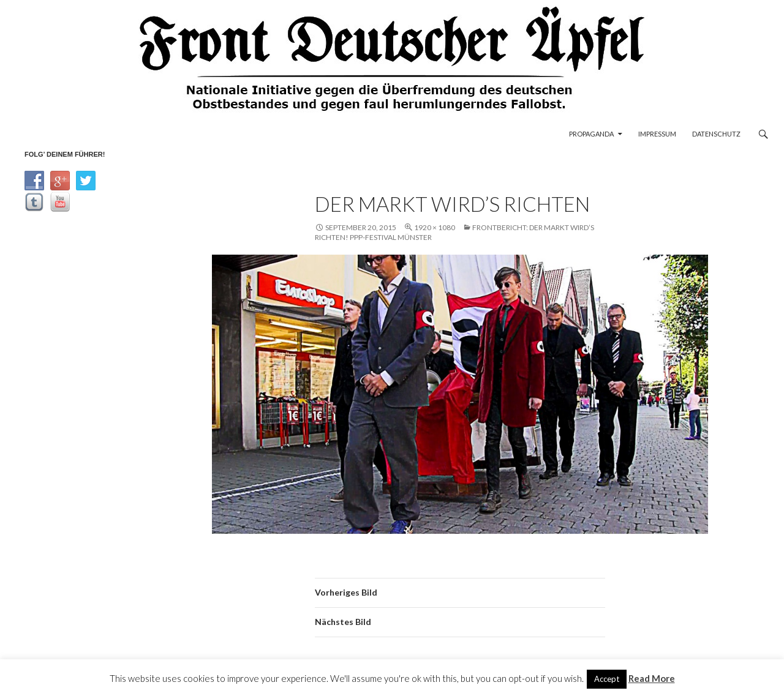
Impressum (657, 134)
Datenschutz (716, 134)
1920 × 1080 (435, 227)
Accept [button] (607, 679)
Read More (652, 678)
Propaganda (591, 134)
